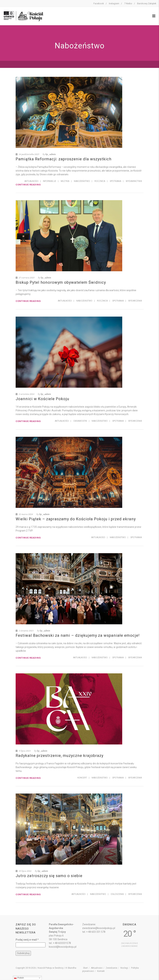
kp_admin (51, 154)
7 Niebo (128, 3)
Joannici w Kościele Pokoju (42, 399)
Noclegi (124, 968)
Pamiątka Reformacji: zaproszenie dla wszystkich (64, 159)
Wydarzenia (135, 301)
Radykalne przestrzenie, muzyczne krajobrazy (60, 756)
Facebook (99, 3)
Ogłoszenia (117, 894)
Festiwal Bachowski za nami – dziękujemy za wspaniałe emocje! (78, 635)
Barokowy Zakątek (147, 3)
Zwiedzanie (111, 968)
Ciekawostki (80, 421)
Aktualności (31, 181)
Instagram (114, 3)
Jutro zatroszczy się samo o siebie (49, 876)
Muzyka (65, 181)
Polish (19, 978)
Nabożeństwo (82, 181)
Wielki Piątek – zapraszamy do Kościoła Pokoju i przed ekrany (76, 519)
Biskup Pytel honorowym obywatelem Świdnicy (61, 282)
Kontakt (101, 971)
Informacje (50, 181)
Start (85, 968)
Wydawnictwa (134, 181)
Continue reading (28, 185)
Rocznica (100, 181)
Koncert (82, 778)
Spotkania (115, 181)
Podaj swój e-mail (27, 940)
